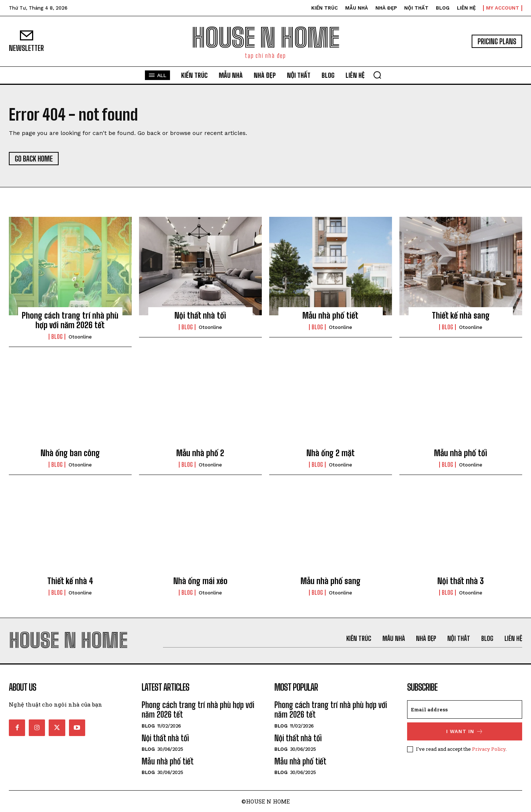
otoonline (80, 337)
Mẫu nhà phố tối (461, 453)
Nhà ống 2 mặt (331, 453)
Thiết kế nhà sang (461, 315)
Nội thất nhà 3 (461, 581)
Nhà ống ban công (70, 453)
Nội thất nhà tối (200, 315)
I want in (465, 731)
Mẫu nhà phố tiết (330, 315)
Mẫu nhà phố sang (331, 581)
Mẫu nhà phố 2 (200, 453)
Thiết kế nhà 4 (70, 581)
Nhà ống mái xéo (200, 581)
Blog (57, 337)
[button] (377, 75)
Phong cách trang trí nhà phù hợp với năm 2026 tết (70, 320)
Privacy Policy (489, 749)
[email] (465, 709)
